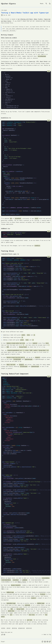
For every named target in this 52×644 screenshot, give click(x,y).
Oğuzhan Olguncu (8, 4)
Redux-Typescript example (9, 38)
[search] (46, 4)
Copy (49, 71)
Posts (42, 4)
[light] (50, 4)
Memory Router (22, 582)
